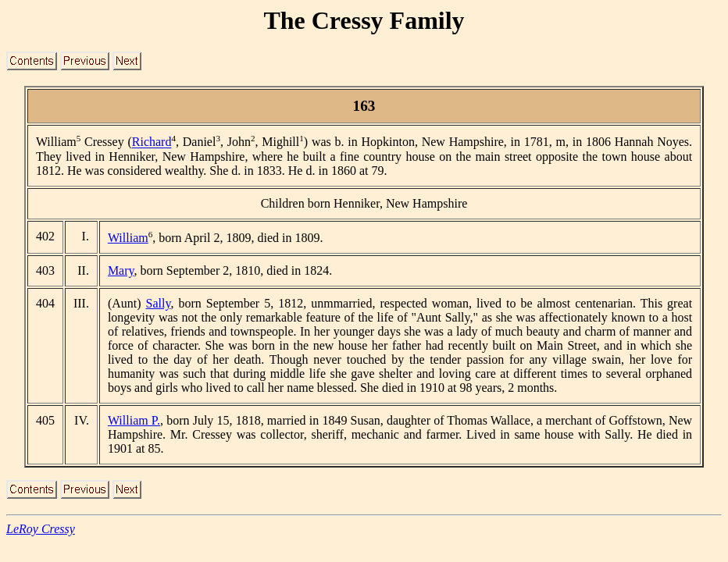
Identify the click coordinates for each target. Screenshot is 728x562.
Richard (152, 142)
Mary (121, 270)
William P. (134, 420)
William (128, 238)
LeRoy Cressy (41, 529)
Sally (159, 303)
